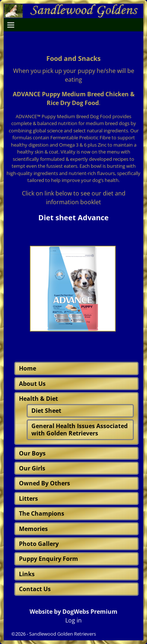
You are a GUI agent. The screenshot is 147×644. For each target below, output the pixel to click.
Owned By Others (45, 483)
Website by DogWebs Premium (73, 612)
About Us (32, 384)
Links (27, 574)
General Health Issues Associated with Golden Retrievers (80, 430)
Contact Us (35, 589)
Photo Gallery (39, 544)
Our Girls (32, 468)
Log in (73, 620)
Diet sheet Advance (73, 218)
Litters (28, 498)
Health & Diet (38, 399)
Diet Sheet (46, 411)
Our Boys (32, 453)
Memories (33, 529)
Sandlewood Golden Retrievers (63, 634)
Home (28, 368)
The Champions (42, 513)
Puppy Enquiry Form (49, 559)
